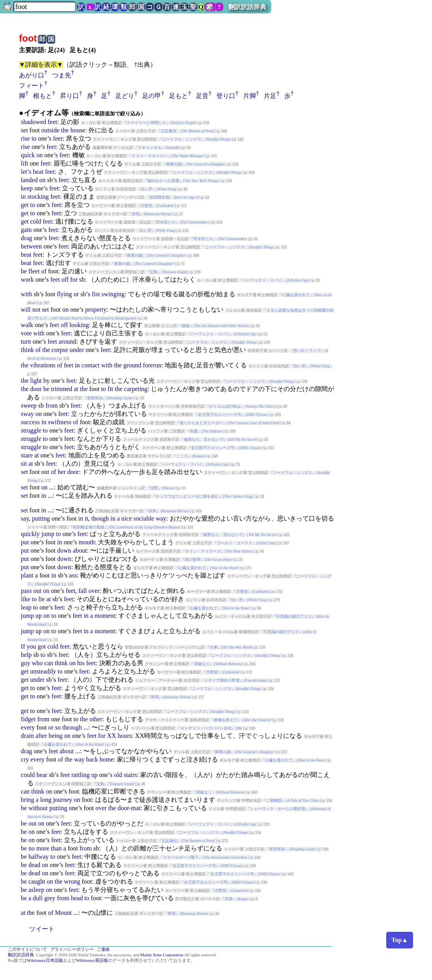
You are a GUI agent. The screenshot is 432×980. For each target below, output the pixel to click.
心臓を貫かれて (296, 295)
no (32, 848)
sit (24, 464)
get (25, 205)
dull (38, 898)
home (107, 759)
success (30, 422)
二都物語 (274, 800)
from (52, 405)
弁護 (193, 431)
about (80, 550)
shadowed (34, 122)
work (27, 279)
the (65, 130)
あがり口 (32, 75)
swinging (113, 294)
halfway (39, 857)
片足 (270, 96)
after (41, 736)
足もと (178, 96)
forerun (152, 365)
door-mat (129, 808)
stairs (130, 775)
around (67, 341)
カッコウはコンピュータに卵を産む (187, 496)
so (58, 727)
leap (26, 607)
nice (127, 518)
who (38, 663)
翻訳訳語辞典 (247, 7)
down (64, 550)
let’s (26, 172)
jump (48, 534)
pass (26, 591)
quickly (30, 534)
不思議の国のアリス (294, 616)
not (36, 309)
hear (42, 775)
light (36, 381)
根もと (43, 96)
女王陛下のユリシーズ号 (220, 415)
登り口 (226, 96)
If (23, 646)
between (31, 246)
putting (41, 518)
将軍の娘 (174, 164)
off (65, 279)
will (26, 309)
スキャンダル (150, 148)
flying (64, 294)
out (45, 472)
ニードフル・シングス (182, 139)
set (24, 130)
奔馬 (136, 214)
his (81, 663)
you (31, 646)
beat (38, 172)
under (77, 350)
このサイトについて (27, 949)
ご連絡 (103, 949)
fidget (28, 719)
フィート (32, 86)
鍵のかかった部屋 (163, 181)
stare (27, 455)
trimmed (62, 389)
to (34, 138)
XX (112, 736)
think (27, 350)
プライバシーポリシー (72, 949)
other (96, 719)
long (46, 800)
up (39, 616)
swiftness (60, 422)
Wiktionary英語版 (92, 960)
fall (83, 591)
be (24, 271)
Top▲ (400, 940)
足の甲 (152, 96)
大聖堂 (147, 206)
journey (63, 800)
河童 (229, 899)
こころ (182, 456)
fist (96, 294)
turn (26, 341)
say (25, 518)
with (26, 294)
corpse (60, 350)
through (72, 727)
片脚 (250, 96)
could (28, 775)
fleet (34, 271)
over (94, 591)
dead (34, 865)
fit (110, 389)
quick (28, 155)
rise (25, 138)
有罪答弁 (95, 398)
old (118, 775)
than (56, 848)
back (92, 759)
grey (50, 898)
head (77, 898)
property (96, 309)
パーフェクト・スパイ (262, 280)
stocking (38, 197)
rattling (81, 775)
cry (25, 759)
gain (26, 230)
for (74, 279)
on (39, 155)
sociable (144, 518)
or (76, 294)
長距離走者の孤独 (88, 527)
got (41, 646)
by (47, 381)
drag (26, 238)
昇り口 (69, 96)
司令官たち (166, 222)
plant (27, 575)
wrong (72, 881)
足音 (202, 96)
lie (41, 599)
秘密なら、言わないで (204, 439)
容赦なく (202, 664)
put (25, 542)
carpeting (136, 389)
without (38, 808)
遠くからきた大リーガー (201, 423)
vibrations (43, 365)
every (28, 727)
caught (37, 881)
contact (90, 365)
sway (27, 414)
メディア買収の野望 (222, 680)
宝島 (154, 272)
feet (53, 122)
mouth (87, 542)
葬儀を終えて (226, 720)
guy (26, 663)
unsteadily (43, 671)
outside (50, 130)
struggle (31, 430)
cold (36, 221)
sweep (29, 405)
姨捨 (186, 326)
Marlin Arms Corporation (162, 955)
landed (29, 180)
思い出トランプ (307, 351)
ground (132, 365)
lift (25, 163)
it (86, 518)
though (100, 518)
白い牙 (147, 189)
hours (125, 736)
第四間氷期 (160, 197)
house (78, 130)
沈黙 (154, 488)
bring (28, 800)
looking (79, 325)
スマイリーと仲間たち (146, 123)
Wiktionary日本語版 (45, 960)
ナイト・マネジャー (150, 156)
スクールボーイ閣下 (181, 857)
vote (26, 333)
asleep (36, 890)
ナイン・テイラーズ (203, 551)
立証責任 (169, 131)
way (161, 518)
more (43, 848)
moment (105, 616)
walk (27, 325)
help (26, 655)
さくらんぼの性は (225, 406)
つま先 (62, 75)
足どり (125, 96)
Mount (63, 913)
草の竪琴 (193, 560)
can (49, 663)
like (26, 599)
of (44, 271)
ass (73, 575)
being (56, 736)
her (62, 472)
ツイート (42, 929)
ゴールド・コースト (235, 543)
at (76, 389)
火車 (214, 647)
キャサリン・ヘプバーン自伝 (206, 728)
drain (27, 736)
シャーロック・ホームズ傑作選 (278, 809)
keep (27, 188)
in (23, 197)
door (36, 389)
